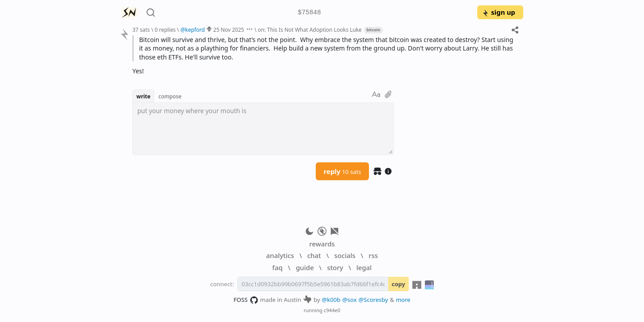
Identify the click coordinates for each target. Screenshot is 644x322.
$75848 (309, 13)
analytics (280, 255)
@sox (349, 300)
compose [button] (170, 96)
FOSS (246, 300)
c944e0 (332, 310)
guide (305, 267)
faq (278, 267)
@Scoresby (373, 300)
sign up (498, 12)
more (403, 300)
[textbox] (263, 129)
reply (343, 171)
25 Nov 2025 (229, 30)
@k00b (331, 300)
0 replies (165, 30)
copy (398, 284)
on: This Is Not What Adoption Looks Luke (309, 30)
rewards (322, 244)
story (335, 267)
